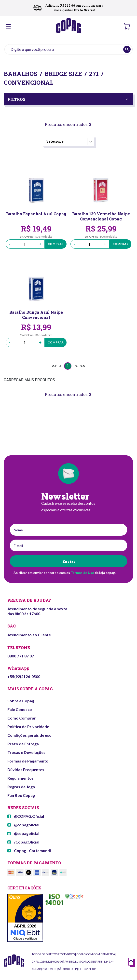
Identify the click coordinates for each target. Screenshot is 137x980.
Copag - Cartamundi (29, 851)
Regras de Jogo (21, 787)
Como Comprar (22, 718)
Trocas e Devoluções (26, 752)
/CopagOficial (23, 842)
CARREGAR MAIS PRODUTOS (29, 380)
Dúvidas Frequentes (26, 769)
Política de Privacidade (28, 727)
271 (94, 74)
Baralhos (21, 74)
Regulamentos (21, 778)
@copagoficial (23, 825)
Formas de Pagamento (28, 761)
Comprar (56, 244)
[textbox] (68, 49)
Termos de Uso (82, 573)
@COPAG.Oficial (26, 816)
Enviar (69, 561)
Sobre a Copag (21, 701)
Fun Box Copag (21, 795)
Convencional (28, 82)
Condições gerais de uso (29, 735)
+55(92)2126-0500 (24, 676)
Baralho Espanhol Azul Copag (36, 214)
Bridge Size (63, 74)
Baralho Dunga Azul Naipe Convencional (36, 315)
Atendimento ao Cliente (29, 635)
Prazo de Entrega (23, 744)
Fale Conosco (20, 709)
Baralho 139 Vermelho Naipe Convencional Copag (101, 216)
